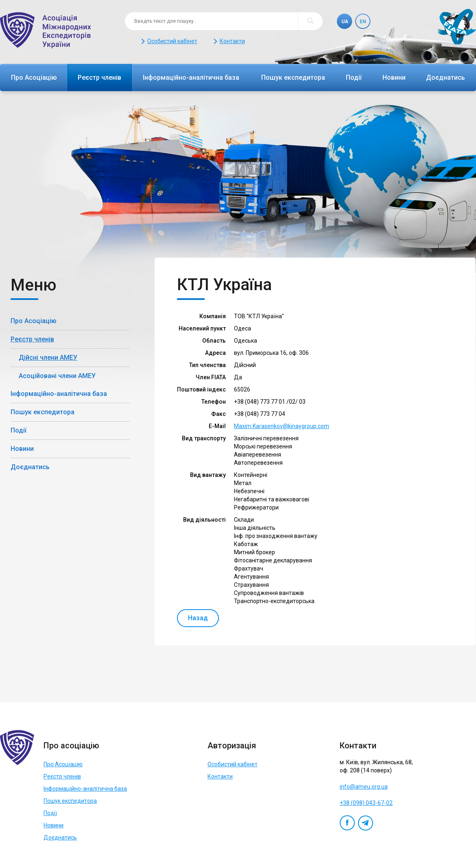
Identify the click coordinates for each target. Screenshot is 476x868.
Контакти (232, 41)
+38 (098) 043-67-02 (366, 803)
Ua (345, 22)
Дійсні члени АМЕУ (48, 357)
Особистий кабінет (172, 41)
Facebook (347, 823)
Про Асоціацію (34, 78)
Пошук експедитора (293, 78)
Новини (394, 78)
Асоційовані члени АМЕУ (57, 376)
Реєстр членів (99, 78)
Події (354, 78)
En (363, 22)
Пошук (310, 21)
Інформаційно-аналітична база (191, 78)
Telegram (366, 823)
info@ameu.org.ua (364, 787)
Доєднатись (445, 78)
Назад (198, 618)
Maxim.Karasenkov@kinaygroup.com (282, 426)
